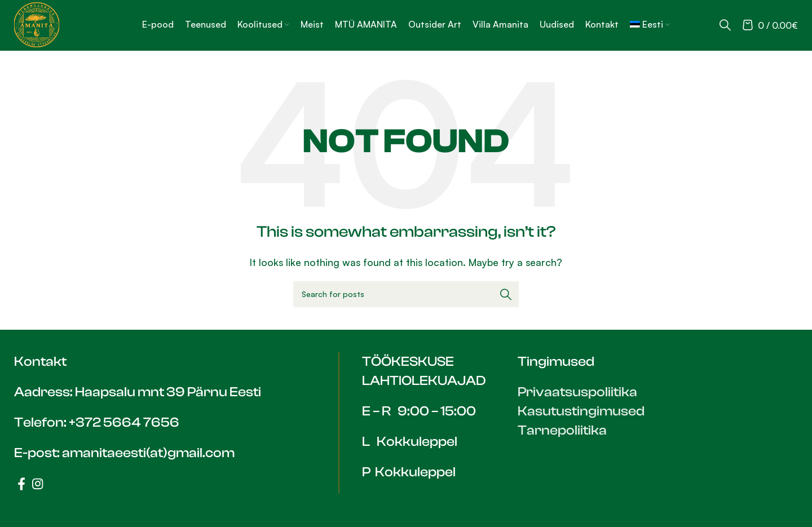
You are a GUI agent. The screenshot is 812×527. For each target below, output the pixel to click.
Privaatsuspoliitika (577, 392)
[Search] (725, 25)
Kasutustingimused (581, 411)
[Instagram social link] (37, 484)
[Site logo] (37, 24)
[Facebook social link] (21, 484)
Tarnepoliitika (562, 430)
